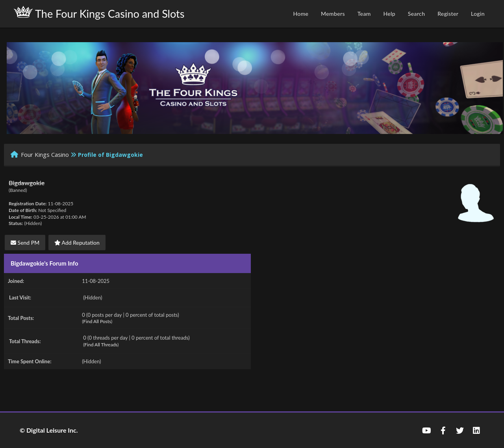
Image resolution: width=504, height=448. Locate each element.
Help (389, 14)
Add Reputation (77, 243)
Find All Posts (97, 321)
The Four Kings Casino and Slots (99, 13)
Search (417, 14)
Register (448, 14)
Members (333, 14)
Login (478, 14)
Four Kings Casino (45, 154)
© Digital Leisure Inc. (49, 430)
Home (301, 14)
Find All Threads (101, 345)
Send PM (25, 243)
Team (364, 14)
